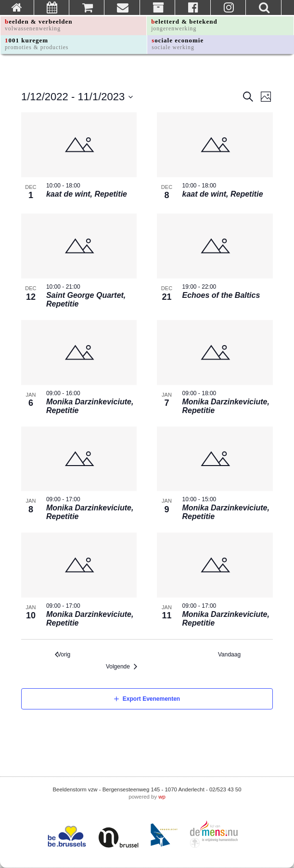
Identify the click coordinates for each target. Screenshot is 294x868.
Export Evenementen (151, 699)
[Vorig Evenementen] (63, 655)
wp (162, 797)
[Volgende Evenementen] (124, 667)
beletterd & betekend (184, 25)
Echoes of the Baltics (221, 295)
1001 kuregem (37, 44)
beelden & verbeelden (39, 25)
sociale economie (178, 44)
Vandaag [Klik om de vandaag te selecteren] (232, 654)
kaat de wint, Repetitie (87, 194)
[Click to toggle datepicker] (77, 97)
